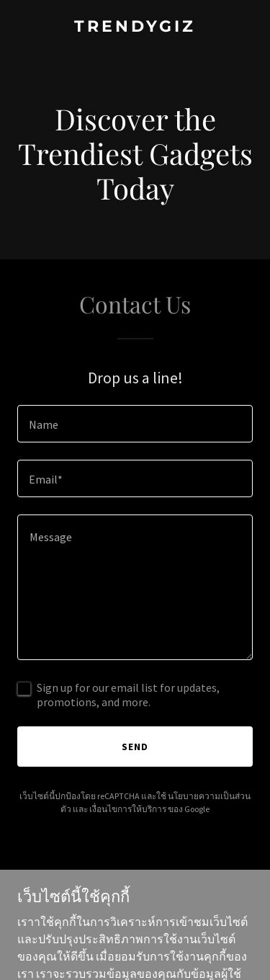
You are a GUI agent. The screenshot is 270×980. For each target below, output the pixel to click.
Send (135, 747)
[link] (135, 27)
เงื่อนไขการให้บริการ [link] (128, 809)
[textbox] (135, 424)
